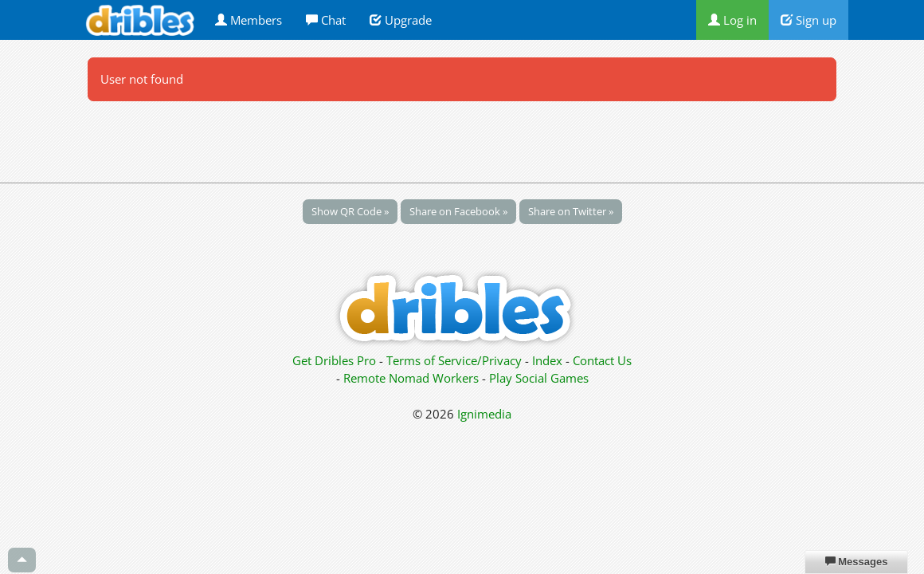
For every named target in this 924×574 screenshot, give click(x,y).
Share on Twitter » (571, 211)
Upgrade (401, 20)
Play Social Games (539, 378)
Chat (326, 20)
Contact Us (602, 360)
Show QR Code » (350, 211)
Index (547, 360)
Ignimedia (484, 414)
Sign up (808, 20)
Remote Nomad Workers (413, 378)
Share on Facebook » (458, 211)
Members (249, 20)
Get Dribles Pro (336, 360)
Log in (732, 20)
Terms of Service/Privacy (454, 360)
